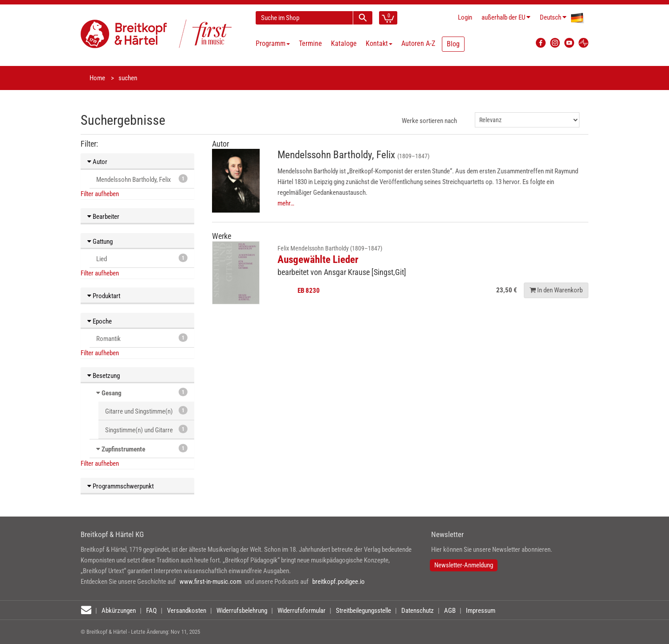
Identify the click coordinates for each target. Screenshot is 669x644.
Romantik (142, 338)
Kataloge (344, 43)
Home (97, 78)
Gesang (112, 393)
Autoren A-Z (418, 43)
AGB (450, 611)
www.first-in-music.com (210, 582)
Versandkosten (187, 611)
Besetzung (104, 376)
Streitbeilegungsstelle (363, 611)
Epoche (100, 321)
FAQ (151, 611)
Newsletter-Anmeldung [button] (464, 565)
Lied (142, 258)
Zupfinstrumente (123, 449)
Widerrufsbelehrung (242, 611)
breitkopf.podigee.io (339, 582)
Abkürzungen (119, 611)
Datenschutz (418, 611)
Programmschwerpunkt (120, 486)
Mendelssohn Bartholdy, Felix (142, 179)
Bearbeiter (103, 217)
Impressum (481, 611)
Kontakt (379, 43)
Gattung (100, 242)
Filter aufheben (100, 194)
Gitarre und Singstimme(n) (146, 411)
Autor (97, 162)
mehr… (286, 203)
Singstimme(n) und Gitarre (146, 429)
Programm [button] (273, 43)
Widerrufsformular (302, 611)
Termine (310, 43)
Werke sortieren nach (429, 121)
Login (465, 17)
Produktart (104, 296)
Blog (453, 44)
